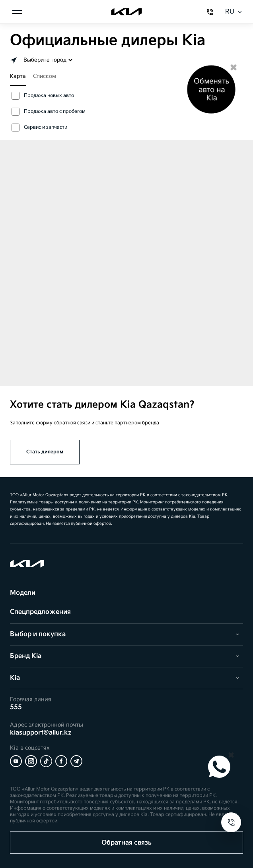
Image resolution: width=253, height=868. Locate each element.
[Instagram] (31, 761)
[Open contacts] (231, 822)
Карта (18, 76)
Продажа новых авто (43, 96)
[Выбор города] (47, 60)
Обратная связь (127, 843)
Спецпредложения (40, 612)
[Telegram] (76, 761)
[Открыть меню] (17, 12)
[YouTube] (16, 761)
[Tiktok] (46, 761)
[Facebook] (61, 761)
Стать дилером (45, 452)
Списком (45, 76)
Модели (23, 593)
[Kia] (126, 12)
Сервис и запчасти (39, 128)
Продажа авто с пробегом (49, 112)
